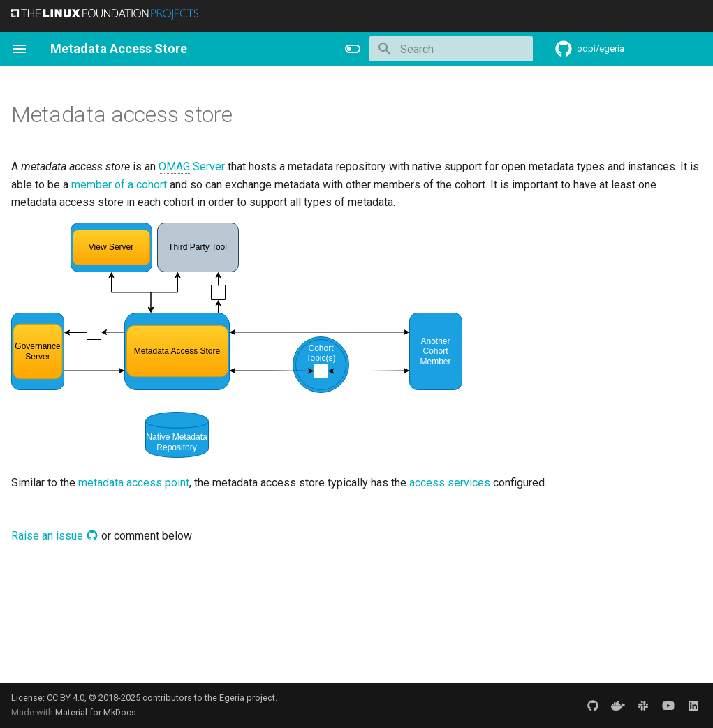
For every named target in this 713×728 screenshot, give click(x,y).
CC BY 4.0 (66, 698)
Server (192, 167)
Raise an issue (55, 536)
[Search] (451, 49)
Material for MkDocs (96, 712)
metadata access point (134, 483)
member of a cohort (119, 185)
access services (450, 483)
